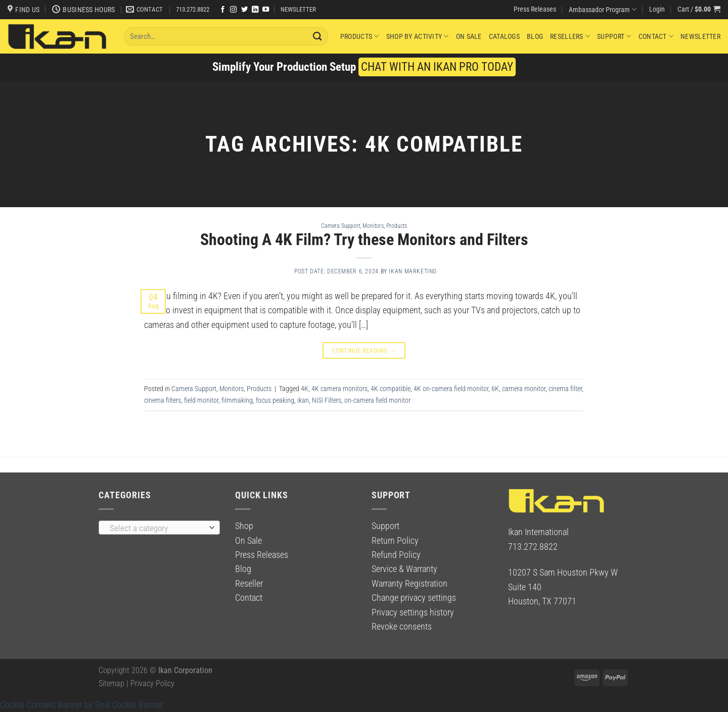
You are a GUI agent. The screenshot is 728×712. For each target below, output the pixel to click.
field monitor (201, 400)
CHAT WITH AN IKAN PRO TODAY (437, 67)
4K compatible (391, 389)
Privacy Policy (152, 683)
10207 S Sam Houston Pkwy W (563, 573)
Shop (244, 526)
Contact (656, 36)
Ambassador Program (603, 9)
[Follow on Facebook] (223, 10)
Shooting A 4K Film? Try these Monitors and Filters (364, 240)
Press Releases (535, 9)
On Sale (469, 36)
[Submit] (318, 36)
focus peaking (275, 400)
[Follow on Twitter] (244, 10)
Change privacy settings (414, 598)
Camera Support (340, 226)
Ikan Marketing (413, 271)
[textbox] (156, 528)
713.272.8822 (193, 9)
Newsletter (700, 36)
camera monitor (524, 389)
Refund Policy (396, 555)
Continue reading (364, 350)
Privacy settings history (413, 612)
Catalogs (504, 36)
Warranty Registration (409, 584)
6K (495, 389)
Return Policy (395, 541)
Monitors (373, 226)
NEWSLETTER (298, 9)
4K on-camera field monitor (451, 389)
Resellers (570, 36)
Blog (535, 36)
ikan (303, 400)
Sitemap (111, 683)
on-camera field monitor (377, 400)
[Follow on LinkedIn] (255, 10)
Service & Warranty (404, 569)
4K (305, 389)
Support (614, 36)
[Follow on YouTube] (266, 10)
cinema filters (163, 400)
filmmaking (237, 400)
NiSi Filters (327, 400)
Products (360, 36)
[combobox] (159, 528)
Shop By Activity (418, 36)
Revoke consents (402, 627)
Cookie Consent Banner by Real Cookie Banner (82, 705)
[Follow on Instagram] (233, 10)
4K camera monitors (339, 389)
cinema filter (565, 389)
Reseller (249, 584)
